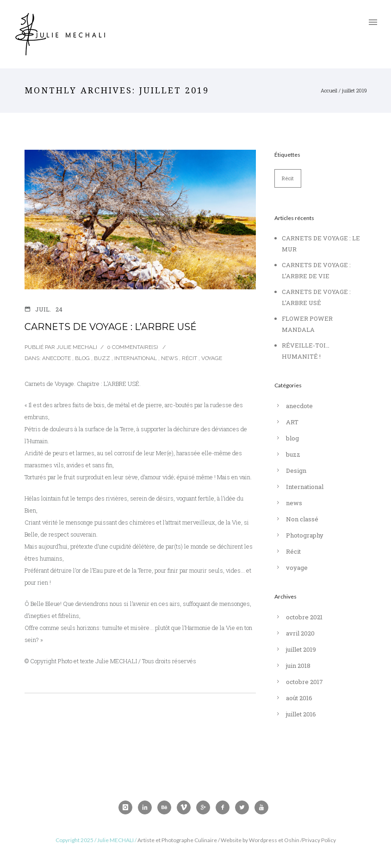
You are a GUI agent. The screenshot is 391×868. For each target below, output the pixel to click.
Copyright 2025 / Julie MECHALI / (96, 840)
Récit (189, 358)
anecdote (56, 358)
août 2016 (299, 698)
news (169, 358)
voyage (212, 358)
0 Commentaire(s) (132, 347)
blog (82, 358)
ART (292, 422)
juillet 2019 (301, 649)
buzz (102, 358)
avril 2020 (300, 633)
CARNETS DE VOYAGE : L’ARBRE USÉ (111, 327)
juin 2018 (298, 666)
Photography (305, 535)
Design (296, 471)
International (136, 358)
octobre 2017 (304, 682)
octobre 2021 (304, 617)
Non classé (302, 519)
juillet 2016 (301, 714)
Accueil (329, 90)
